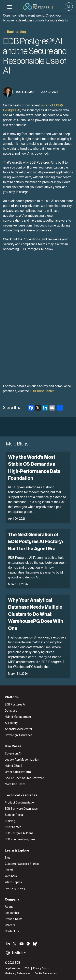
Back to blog (17, 32)
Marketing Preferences (18, 973)
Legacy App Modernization (22, 760)
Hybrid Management (18, 717)
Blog (8, 858)
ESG (27, 968)
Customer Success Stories (22, 864)
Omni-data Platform (18, 772)
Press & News (14, 919)
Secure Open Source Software (24, 778)
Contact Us (12, 931)
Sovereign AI (13, 753)
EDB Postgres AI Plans (19, 833)
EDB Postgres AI (15, 704)
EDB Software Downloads (21, 809)
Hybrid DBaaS (14, 766)
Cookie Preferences (46, 973)
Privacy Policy (41, 968)
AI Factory (11, 723)
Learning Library (15, 888)
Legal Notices (13, 968)
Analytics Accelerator (19, 729)
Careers (10, 925)
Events (9, 870)
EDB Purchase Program (20, 839)
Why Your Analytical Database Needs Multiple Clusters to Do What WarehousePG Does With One (36, 614)
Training (10, 821)
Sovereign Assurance (19, 735)
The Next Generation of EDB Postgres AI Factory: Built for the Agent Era (36, 542)
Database (11, 711)
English (17, 953)
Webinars (11, 876)
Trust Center (13, 827)
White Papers (13, 882)
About (9, 907)
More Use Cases (15, 784)
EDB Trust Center (42, 391)
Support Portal (14, 815)
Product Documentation (20, 803)
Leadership (12, 913)
